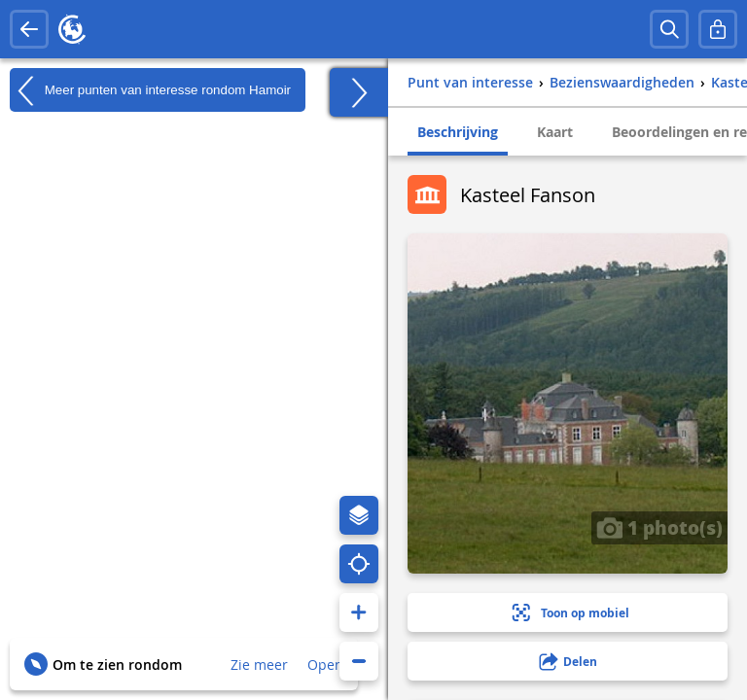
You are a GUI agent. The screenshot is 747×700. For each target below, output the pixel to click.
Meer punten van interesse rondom (150, 90)
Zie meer (259, 665)
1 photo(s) (659, 527)
